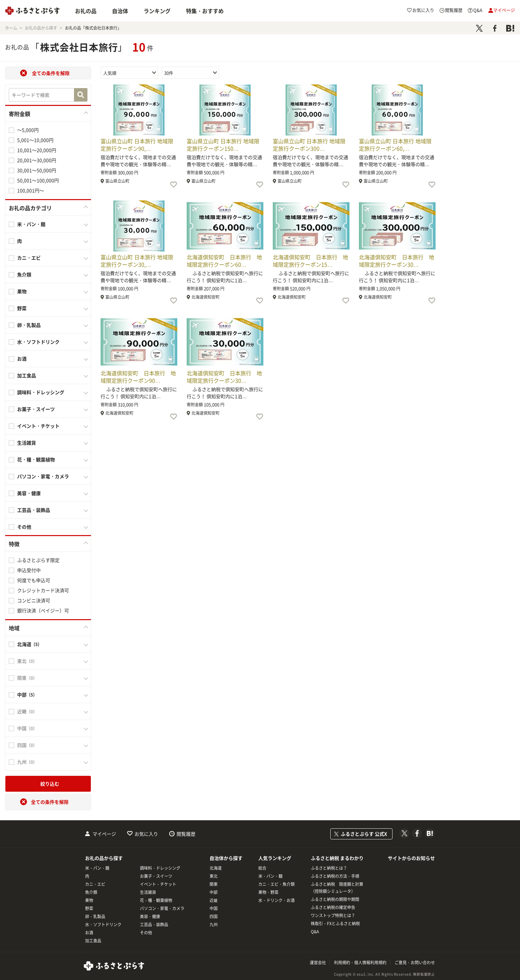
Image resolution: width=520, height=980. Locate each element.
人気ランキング (275, 858)
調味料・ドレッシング (41, 392)
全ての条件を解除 (51, 73)
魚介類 (24, 274)
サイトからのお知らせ (411, 858)
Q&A (315, 932)
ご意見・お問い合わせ (415, 963)
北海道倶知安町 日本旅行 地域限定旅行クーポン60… (224, 261)
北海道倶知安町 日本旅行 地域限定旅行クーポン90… (138, 377)
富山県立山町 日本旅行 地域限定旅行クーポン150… (223, 145)
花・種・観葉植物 (36, 459)
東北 (214, 876)
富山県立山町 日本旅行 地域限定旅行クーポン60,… (395, 145)
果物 (22, 291)
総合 (262, 868)
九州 (214, 925)
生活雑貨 (27, 443)
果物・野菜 (268, 892)
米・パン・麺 (31, 224)
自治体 (120, 11)
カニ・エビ (29, 258)
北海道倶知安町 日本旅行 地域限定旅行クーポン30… (397, 261)
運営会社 (318, 963)
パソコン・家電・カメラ (43, 476)
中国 (214, 908)
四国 (214, 916)
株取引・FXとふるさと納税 (335, 924)
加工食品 (27, 375)
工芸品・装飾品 (34, 510)
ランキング (157, 11)
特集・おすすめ (205, 11)
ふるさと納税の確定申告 (333, 907)
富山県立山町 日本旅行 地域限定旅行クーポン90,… (137, 145)
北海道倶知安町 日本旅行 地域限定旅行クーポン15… (310, 261)
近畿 (214, 900)
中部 (214, 892)
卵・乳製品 (29, 325)
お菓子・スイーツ (36, 409)
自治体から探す (226, 858)
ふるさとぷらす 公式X (364, 834)
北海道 (216, 868)
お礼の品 (86, 11)
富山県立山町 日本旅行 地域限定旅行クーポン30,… (137, 261)
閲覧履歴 (186, 834)
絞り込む (50, 784)
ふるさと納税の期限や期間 (335, 899)
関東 (214, 884)
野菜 (22, 308)
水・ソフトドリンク (38, 342)
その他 (24, 527)
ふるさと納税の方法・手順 (335, 876)
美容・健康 (29, 493)
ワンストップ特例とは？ (333, 915)
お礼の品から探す (104, 858)
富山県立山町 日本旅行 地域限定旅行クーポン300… (309, 145)
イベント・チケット (38, 426)
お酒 (22, 359)
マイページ (104, 834)
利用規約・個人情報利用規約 (360, 963)
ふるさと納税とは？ (329, 868)
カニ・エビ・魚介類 (276, 884)
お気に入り (146, 834)
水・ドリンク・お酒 (276, 900)
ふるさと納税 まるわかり (337, 858)
